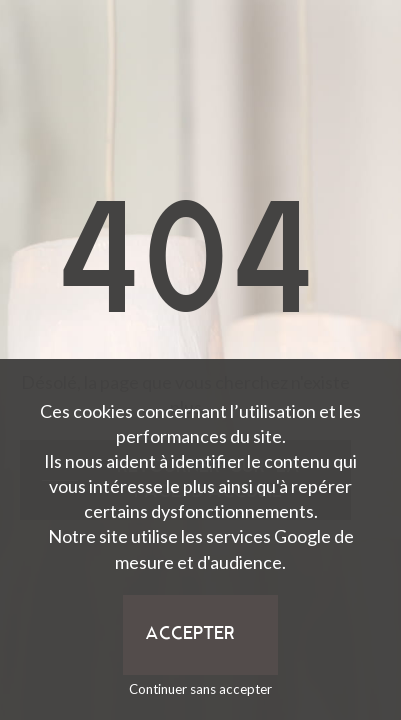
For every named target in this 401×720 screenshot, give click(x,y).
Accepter (190, 634)
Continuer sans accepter (200, 689)
